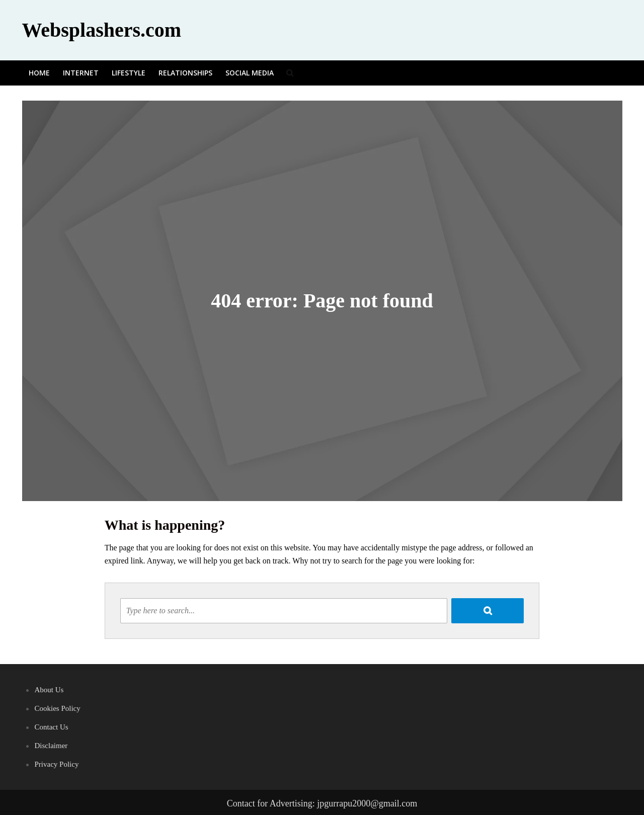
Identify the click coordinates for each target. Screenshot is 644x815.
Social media (250, 73)
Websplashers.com (102, 30)
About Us (49, 690)
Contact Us (52, 727)
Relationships (185, 73)
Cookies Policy (58, 708)
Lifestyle (129, 73)
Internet (81, 73)
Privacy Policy (57, 764)
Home (39, 73)
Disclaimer (51, 746)
